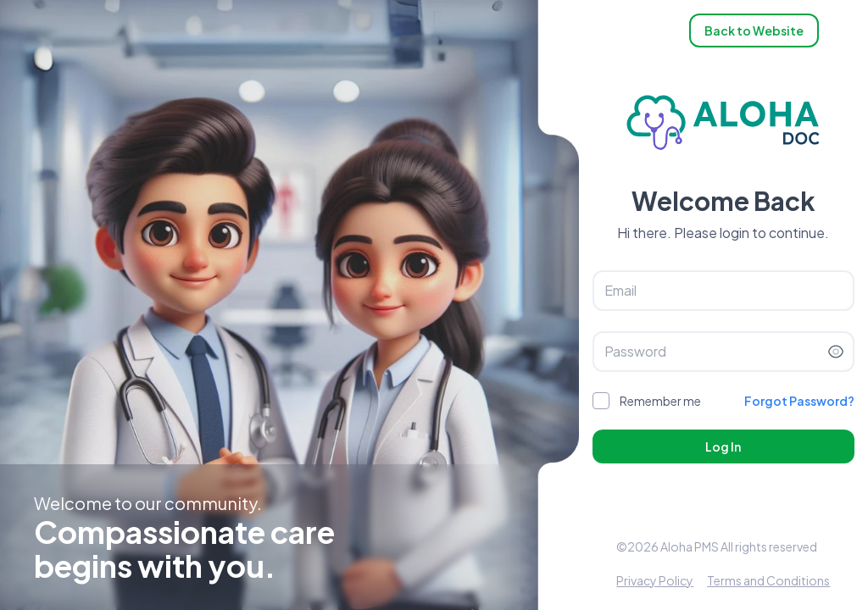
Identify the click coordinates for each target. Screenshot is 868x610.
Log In (723, 446)
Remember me (660, 401)
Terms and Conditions (768, 580)
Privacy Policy (655, 580)
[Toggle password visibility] (836, 352)
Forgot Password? (799, 401)
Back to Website (754, 30)
